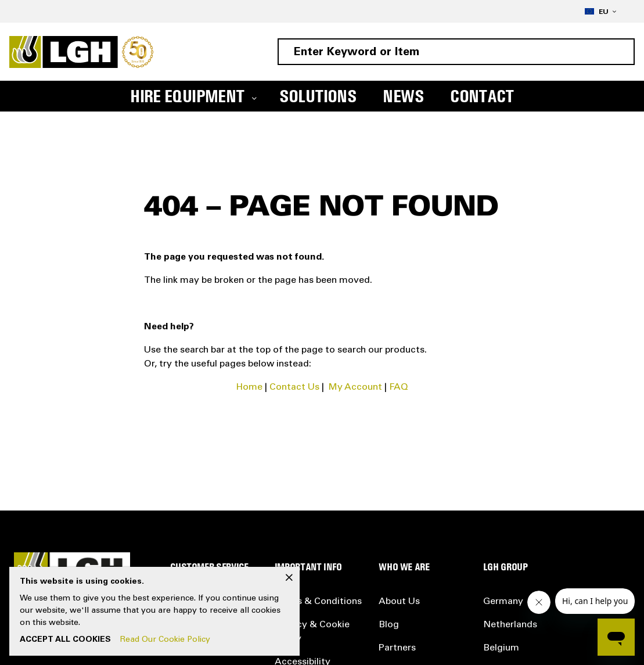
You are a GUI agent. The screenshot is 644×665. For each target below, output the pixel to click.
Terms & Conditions (318, 602)
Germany (503, 602)
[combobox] (456, 52)
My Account (355, 387)
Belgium (501, 648)
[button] (600, 11)
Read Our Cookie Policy (165, 640)
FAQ (399, 387)
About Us (399, 602)
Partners (397, 648)
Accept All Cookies (65, 640)
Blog (389, 625)
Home (249, 387)
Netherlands (510, 625)
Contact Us (294, 387)
